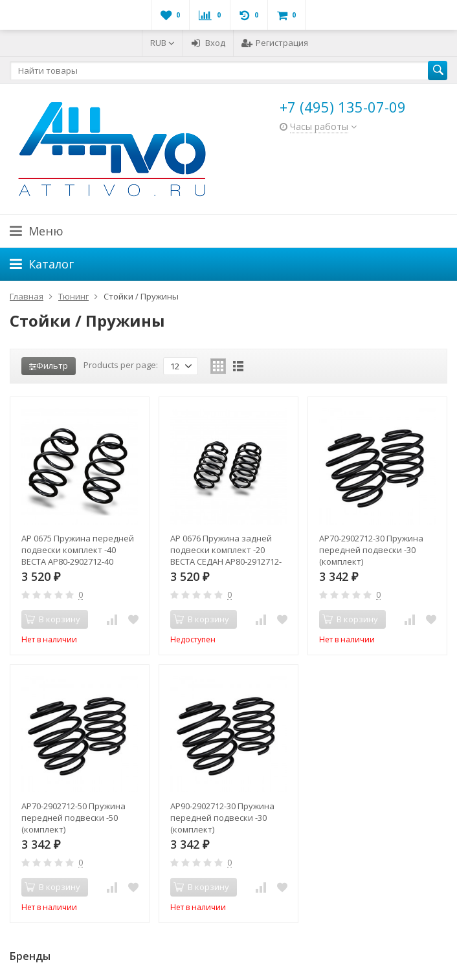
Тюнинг (73, 296)
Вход (208, 43)
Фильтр (49, 365)
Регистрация (275, 43)
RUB (162, 43)
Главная (27, 296)
